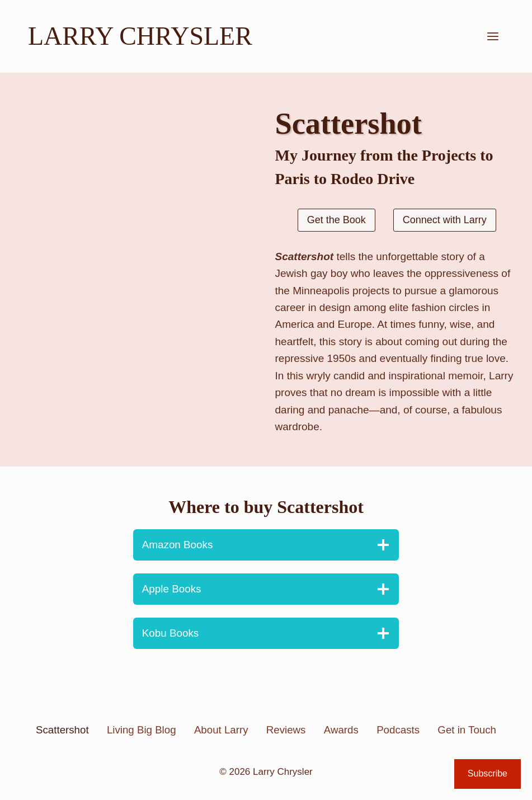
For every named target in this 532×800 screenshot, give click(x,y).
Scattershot (62, 730)
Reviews (286, 730)
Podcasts (398, 730)
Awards (341, 730)
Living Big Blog (142, 730)
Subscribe (488, 773)
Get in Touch (467, 730)
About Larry (221, 730)
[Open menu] (493, 36)
